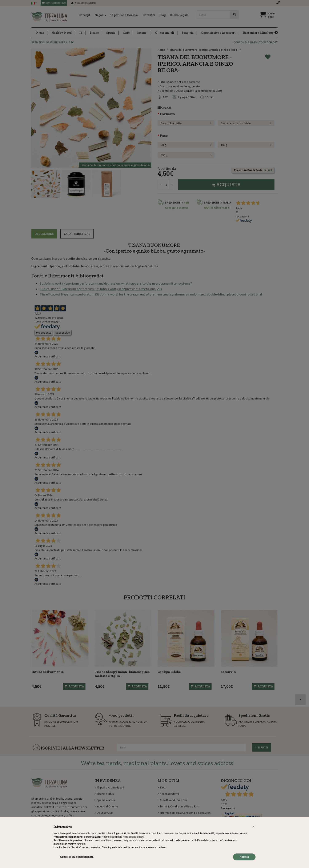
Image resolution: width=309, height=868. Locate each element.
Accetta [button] (244, 857)
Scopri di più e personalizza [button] (77, 857)
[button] (253, 827)
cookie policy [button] (136, 837)
